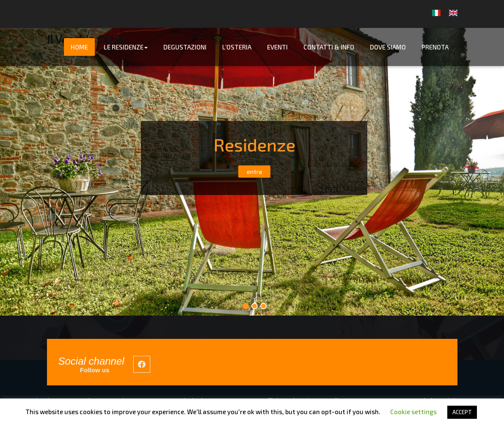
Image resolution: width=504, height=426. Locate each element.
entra (254, 172)
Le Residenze (126, 47)
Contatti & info (329, 47)
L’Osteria (237, 47)
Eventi (277, 47)
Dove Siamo (388, 47)
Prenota (435, 47)
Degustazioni (185, 47)
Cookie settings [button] (413, 412)
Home (79, 47)
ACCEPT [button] (462, 412)
